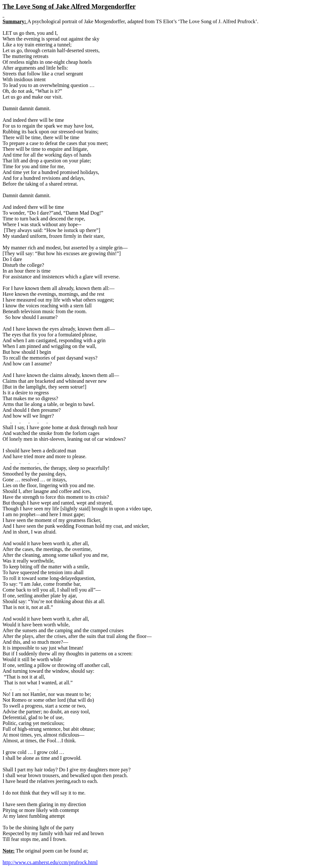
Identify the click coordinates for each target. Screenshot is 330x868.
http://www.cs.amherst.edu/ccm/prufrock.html (50, 862)
